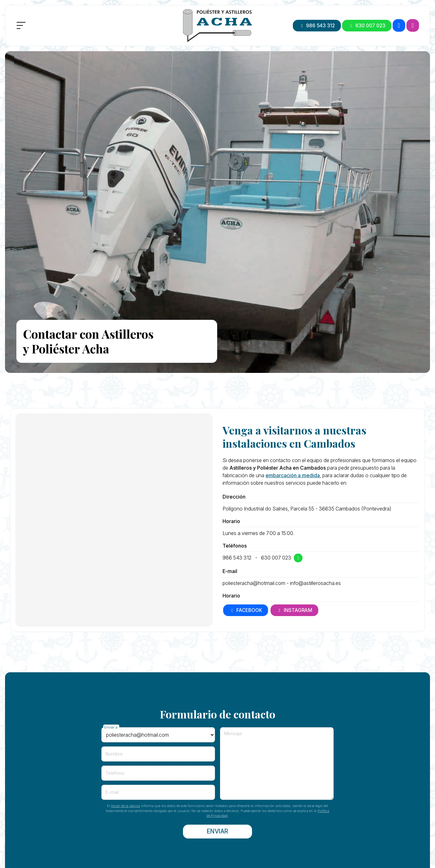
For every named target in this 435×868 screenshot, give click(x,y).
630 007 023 (276, 558)
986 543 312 (237, 558)
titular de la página (126, 806)
